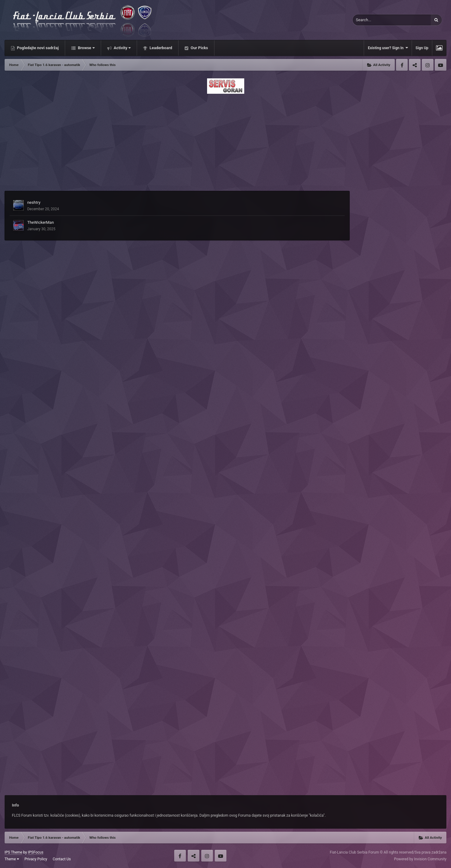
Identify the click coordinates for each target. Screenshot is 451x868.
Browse (86, 48)
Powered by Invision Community (420, 859)
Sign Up (422, 48)
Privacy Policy (36, 859)
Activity (122, 48)
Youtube (441, 65)
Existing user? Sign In (388, 48)
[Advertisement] (225, 140)
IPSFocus (36, 852)
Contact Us (62, 859)
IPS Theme (14, 852)
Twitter (415, 65)
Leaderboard (160, 48)
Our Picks (199, 48)
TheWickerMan (41, 222)
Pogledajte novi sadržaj (37, 48)
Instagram (428, 65)
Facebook (402, 65)
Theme (12, 859)
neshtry (34, 202)
